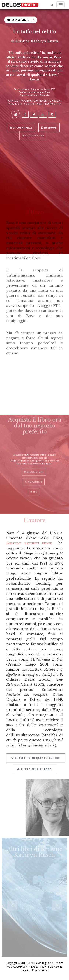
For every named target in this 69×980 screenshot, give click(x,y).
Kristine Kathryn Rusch (37, 41)
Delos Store (34, 470)
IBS (34, 490)
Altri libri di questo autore (36, 756)
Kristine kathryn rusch (31, 543)
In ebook (49, 127)
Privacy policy (39, 970)
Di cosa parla (21, 127)
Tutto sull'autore (34, 767)
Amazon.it (34, 480)
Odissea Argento (18, 20)
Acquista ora (33, 133)
